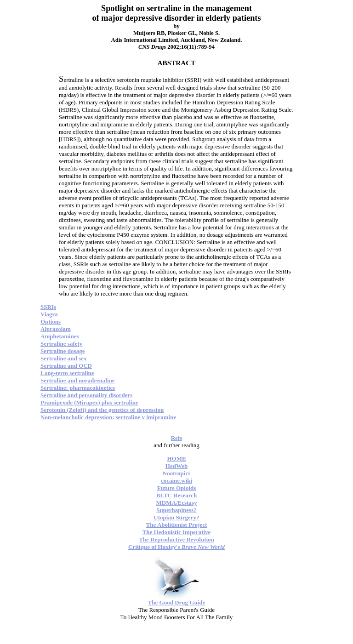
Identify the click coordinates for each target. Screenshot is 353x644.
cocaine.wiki (176, 481)
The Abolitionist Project (177, 525)
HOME (176, 459)
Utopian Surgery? (176, 517)
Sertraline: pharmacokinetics (78, 388)
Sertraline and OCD (66, 366)
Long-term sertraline (67, 373)
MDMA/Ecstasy (177, 503)
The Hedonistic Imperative (177, 532)
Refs (177, 438)
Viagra (49, 314)
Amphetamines (60, 336)
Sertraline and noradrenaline (78, 380)
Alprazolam (56, 329)
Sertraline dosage (63, 351)
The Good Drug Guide (177, 602)
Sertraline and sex (63, 358)
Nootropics (176, 473)
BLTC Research (176, 495)
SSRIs (48, 307)
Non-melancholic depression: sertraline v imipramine (108, 417)
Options (51, 322)
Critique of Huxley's (176, 547)
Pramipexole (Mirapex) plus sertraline (89, 402)
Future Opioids (177, 488)
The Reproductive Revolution (176, 539)
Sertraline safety (61, 344)
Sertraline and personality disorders (86, 395)
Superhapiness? (176, 510)
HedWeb (176, 466)
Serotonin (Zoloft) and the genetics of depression (102, 410)
